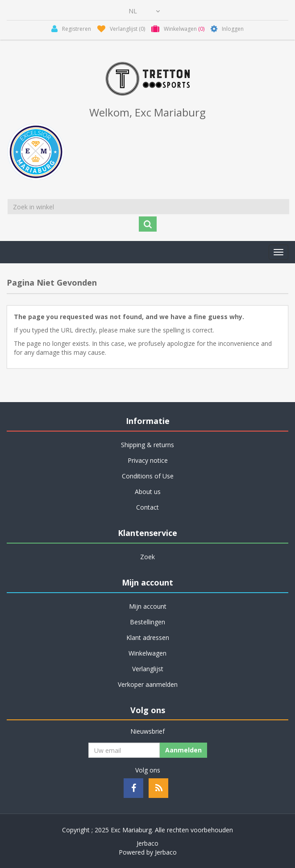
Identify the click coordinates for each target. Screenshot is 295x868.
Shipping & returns (147, 445)
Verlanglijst (148, 669)
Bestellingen (147, 622)
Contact (147, 507)
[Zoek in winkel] (148, 207)
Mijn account (148, 606)
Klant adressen (148, 638)
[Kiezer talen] (144, 11)
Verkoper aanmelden (148, 684)
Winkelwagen (147, 653)
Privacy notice (148, 460)
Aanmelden (183, 750)
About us (148, 492)
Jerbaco (147, 843)
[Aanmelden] (124, 750)
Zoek (147, 557)
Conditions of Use (148, 476)
